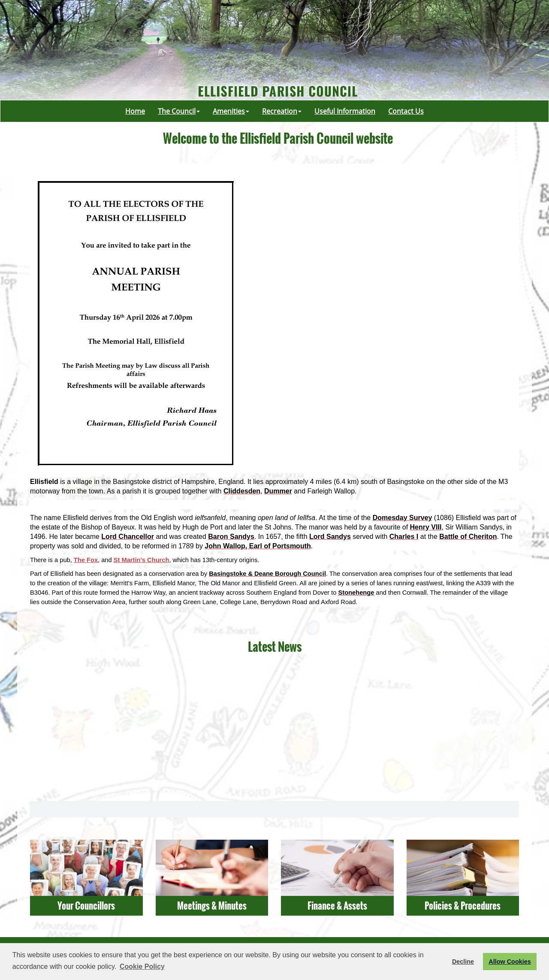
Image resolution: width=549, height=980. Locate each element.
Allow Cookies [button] (510, 962)
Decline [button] (463, 962)
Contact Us (406, 111)
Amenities (231, 111)
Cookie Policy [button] (142, 966)
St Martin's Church (142, 560)
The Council (179, 111)
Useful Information (345, 111)
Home (135, 111)
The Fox (86, 560)
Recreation (282, 111)
